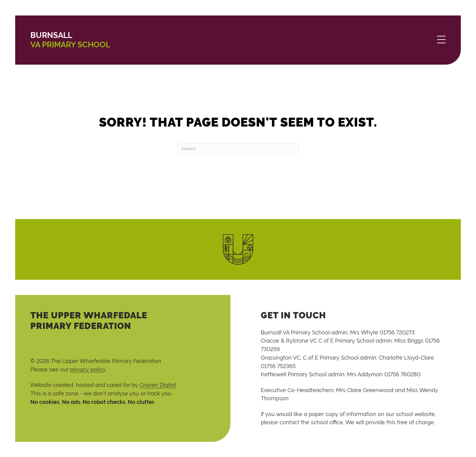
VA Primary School (70, 40)
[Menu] (441, 40)
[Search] (238, 149)
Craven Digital (158, 385)
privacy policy (88, 369)
